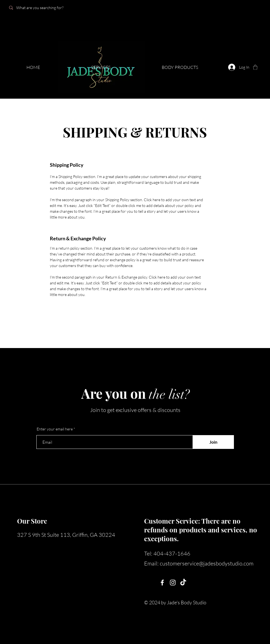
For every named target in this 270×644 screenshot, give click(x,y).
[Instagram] (173, 583)
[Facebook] (162, 583)
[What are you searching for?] (45, 8)
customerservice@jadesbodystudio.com (207, 563)
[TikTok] (183, 583)
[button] (255, 67)
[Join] (213, 442)
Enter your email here (55, 429)
